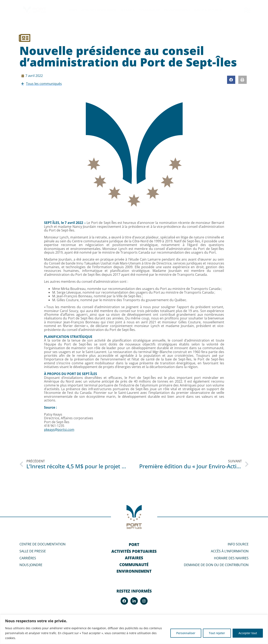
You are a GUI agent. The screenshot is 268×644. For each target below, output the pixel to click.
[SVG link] (247, 10)
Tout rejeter (217, 633)
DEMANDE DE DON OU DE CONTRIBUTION (216, 565)
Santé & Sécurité (208, 10)
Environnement (177, 10)
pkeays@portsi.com (59, 430)
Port (73, 10)
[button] (231, 80)
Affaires (128, 10)
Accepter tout (248, 633)
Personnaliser (186, 633)
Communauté (149, 10)
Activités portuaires (99, 10)
